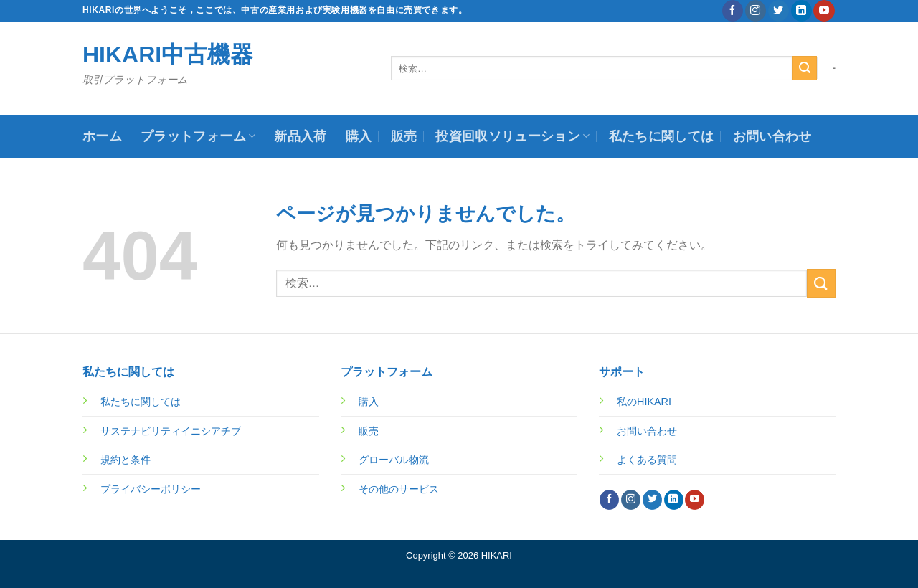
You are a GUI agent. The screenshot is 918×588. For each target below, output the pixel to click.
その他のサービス (399, 489)
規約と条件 (126, 460)
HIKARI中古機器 (168, 54)
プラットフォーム (198, 136)
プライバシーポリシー (151, 489)
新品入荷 (300, 136)
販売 (404, 136)
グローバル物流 (394, 460)
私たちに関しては (662, 136)
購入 (359, 136)
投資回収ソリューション (512, 136)
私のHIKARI (644, 402)
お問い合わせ (772, 136)
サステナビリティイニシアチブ (171, 431)
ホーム (102, 136)
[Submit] (805, 68)
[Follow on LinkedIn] (801, 11)
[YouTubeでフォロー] (824, 11)
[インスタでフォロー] (756, 11)
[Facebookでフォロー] (733, 11)
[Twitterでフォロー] (779, 11)
